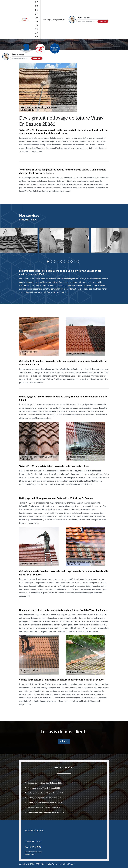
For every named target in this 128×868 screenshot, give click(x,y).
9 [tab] (75, 262)
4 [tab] (58, 262)
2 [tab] (51, 262)
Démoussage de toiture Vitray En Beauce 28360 (45, 783)
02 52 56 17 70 (36, 10)
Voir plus (64, 741)
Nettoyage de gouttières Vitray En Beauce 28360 (45, 793)
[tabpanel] (64, 241)
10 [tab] (78, 262)
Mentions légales (67, 864)
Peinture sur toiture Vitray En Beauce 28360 (44, 788)
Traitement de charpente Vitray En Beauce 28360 (46, 813)
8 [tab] (72, 262)
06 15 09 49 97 (36, 29)
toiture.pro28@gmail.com (54, 19)
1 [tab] (48, 262)
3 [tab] (55, 262)
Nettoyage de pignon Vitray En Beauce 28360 (44, 798)
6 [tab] (65, 262)
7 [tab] (68, 262)
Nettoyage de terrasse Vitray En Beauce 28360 (45, 803)
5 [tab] (61, 262)
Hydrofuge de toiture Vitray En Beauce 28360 (44, 808)
